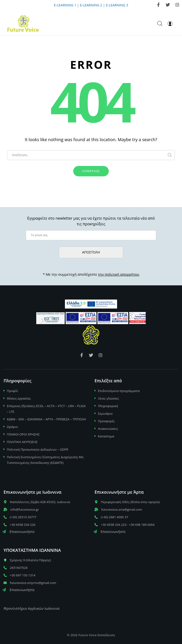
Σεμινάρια (105, 413)
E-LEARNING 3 (117, 5)
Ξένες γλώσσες (108, 398)
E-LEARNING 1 (65, 5)
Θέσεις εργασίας (19, 398)
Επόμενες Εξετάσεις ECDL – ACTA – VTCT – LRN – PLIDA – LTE (46, 409)
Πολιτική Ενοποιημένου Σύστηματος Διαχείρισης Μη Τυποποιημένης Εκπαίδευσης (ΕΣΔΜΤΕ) (45, 460)
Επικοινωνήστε (18, 531)
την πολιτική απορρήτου (119, 274)
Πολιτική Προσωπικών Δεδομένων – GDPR (38, 449)
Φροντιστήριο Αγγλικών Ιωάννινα (32, 608)
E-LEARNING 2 (91, 5)
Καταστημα (106, 436)
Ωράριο (12, 427)
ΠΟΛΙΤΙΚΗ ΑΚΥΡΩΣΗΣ (22, 442)
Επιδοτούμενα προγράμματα (119, 391)
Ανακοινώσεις (108, 429)
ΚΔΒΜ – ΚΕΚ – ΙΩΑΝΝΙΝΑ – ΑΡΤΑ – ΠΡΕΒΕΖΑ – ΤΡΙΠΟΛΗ (46, 419)
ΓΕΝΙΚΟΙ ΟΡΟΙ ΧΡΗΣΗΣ (23, 434)
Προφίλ (12, 391)
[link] (158, 5)
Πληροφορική (108, 406)
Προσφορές (106, 421)
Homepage (91, 171)
